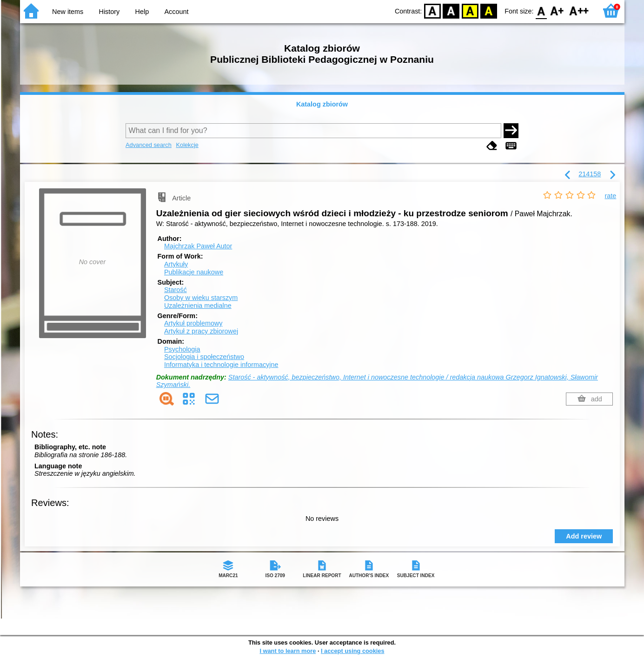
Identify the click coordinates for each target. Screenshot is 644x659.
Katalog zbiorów (322, 104)
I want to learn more (288, 651)
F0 (541, 10)
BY (488, 10)
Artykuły (176, 264)
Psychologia (182, 349)
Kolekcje (187, 145)
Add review (584, 536)
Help (142, 12)
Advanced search (149, 145)
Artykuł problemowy (193, 323)
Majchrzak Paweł (198, 246)
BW (451, 10)
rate (611, 196)
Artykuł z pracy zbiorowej (201, 331)
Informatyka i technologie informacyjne (221, 365)
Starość (176, 290)
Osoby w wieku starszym (201, 298)
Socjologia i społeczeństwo (204, 357)
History (110, 12)
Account (176, 12)
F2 (579, 10)
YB (470, 10)
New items (68, 12)
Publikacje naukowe (194, 272)
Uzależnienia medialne (198, 306)
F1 (557, 10)
